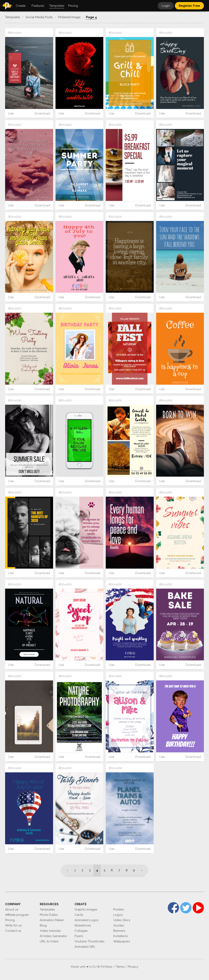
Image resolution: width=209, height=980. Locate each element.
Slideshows (83, 925)
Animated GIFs (85, 947)
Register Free (189, 6)
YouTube (198, 908)
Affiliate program (17, 915)
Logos (118, 915)
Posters (119, 909)
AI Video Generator (53, 936)
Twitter (186, 908)
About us (12, 909)
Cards (79, 915)
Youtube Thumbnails (89, 941)
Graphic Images (86, 909)
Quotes (119, 925)
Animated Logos (86, 920)
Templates (47, 909)
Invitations (121, 936)
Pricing (10, 920)
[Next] (143, 870)
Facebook (173, 908)
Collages (81, 931)
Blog (43, 925)
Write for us (13, 925)
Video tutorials (50, 931)
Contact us (13, 931)
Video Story (122, 920)
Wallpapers (122, 941)
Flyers (79, 936)
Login (166, 6)
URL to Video (49, 941)
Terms (120, 967)
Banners (119, 931)
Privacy (133, 967)
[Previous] (66, 870)
